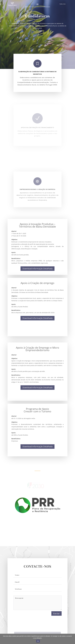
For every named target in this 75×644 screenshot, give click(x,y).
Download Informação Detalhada (37, 269)
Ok (38, 641)
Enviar (56, 616)
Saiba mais (63, 4)
